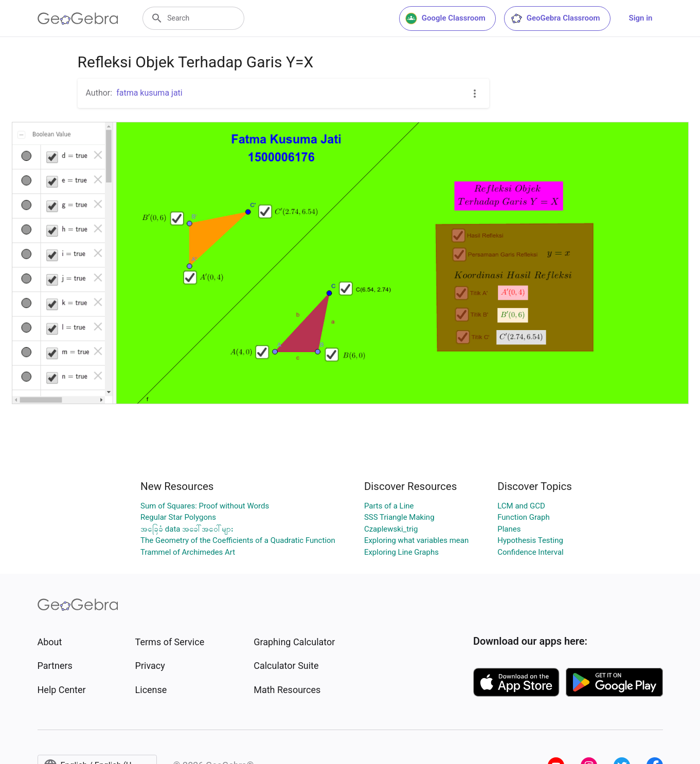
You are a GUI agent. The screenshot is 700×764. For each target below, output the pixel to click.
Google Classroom (445, 19)
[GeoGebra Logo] (78, 19)
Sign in (641, 18)
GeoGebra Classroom (555, 19)
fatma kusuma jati (149, 93)
